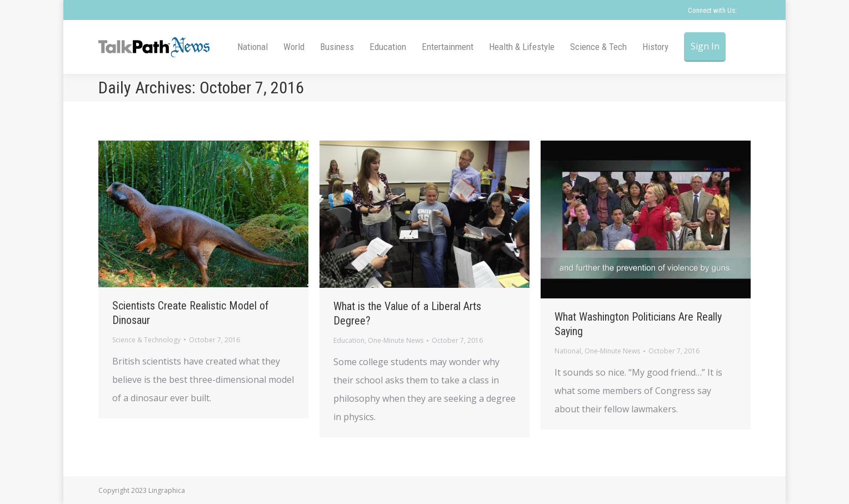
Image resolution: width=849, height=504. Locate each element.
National (568, 351)
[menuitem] (253, 47)
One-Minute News (396, 340)
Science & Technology (146, 340)
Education (349, 340)
